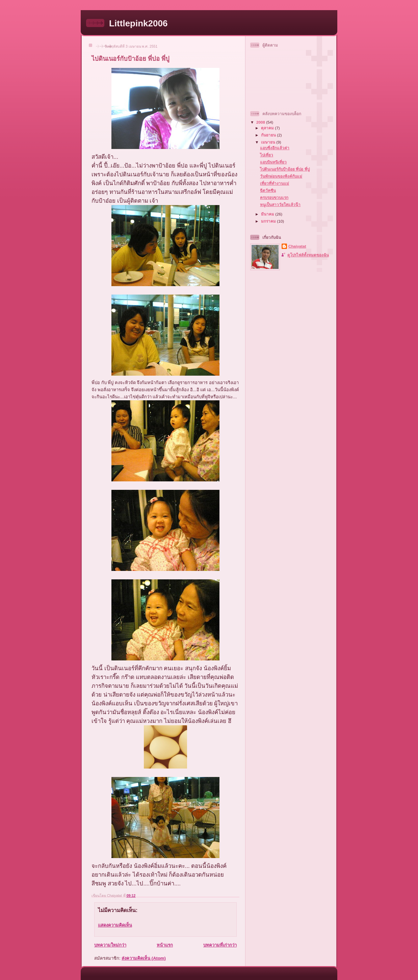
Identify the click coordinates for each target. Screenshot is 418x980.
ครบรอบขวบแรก (274, 197)
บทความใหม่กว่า (110, 945)
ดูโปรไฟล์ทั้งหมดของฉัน (308, 255)
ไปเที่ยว (267, 155)
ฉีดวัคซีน (268, 190)
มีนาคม (268, 214)
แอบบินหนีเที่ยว (273, 162)
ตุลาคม (268, 128)
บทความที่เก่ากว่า (220, 945)
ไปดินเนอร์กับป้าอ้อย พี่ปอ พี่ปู (285, 169)
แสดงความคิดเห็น (115, 925)
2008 (261, 122)
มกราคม (269, 221)
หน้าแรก (165, 945)
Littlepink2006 (138, 23)
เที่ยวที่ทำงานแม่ (275, 183)
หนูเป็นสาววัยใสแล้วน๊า (280, 205)
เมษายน (269, 142)
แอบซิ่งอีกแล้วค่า (275, 148)
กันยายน (269, 135)
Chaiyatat (297, 246)
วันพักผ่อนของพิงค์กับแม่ (281, 176)
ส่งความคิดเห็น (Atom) (144, 958)
